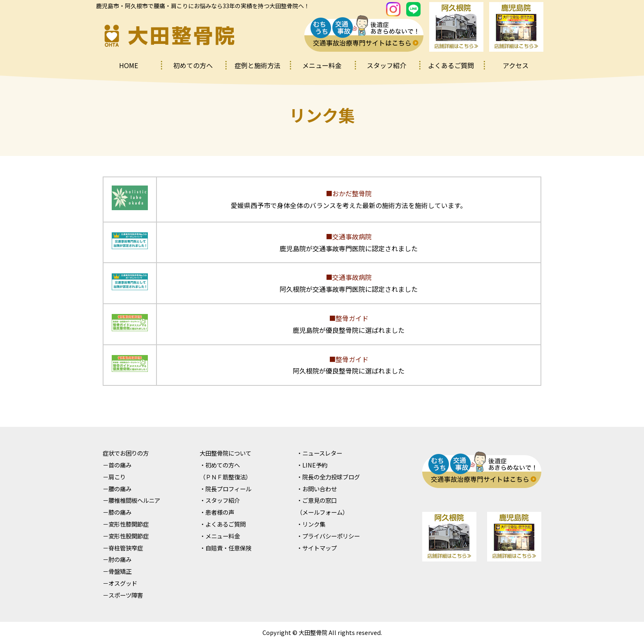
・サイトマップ (317, 548)
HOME (129, 65)
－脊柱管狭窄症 (123, 548)
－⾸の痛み (117, 465)
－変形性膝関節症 (126, 524)
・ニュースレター (319, 453)
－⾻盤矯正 (117, 571)
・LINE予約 (312, 465)
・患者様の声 (217, 512)
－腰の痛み (117, 489)
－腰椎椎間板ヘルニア (131, 500)
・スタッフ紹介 (220, 500)
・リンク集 (311, 524)
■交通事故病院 (349, 236)
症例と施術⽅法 (258, 65)
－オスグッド (120, 583)
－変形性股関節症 (126, 536)
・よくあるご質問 (223, 524)
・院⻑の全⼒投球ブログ (328, 477)
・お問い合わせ (317, 489)
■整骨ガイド (349, 318)
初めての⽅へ (193, 65)
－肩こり (114, 477)
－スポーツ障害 (123, 595)
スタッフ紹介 (386, 65)
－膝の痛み (117, 512)
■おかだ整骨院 (349, 193)
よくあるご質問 (451, 65)
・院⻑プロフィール (225, 489)
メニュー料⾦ (322, 65)
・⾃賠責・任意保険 (225, 548)
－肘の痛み (117, 559)
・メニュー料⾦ (220, 536)
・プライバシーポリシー (328, 536)
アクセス (516, 65)
